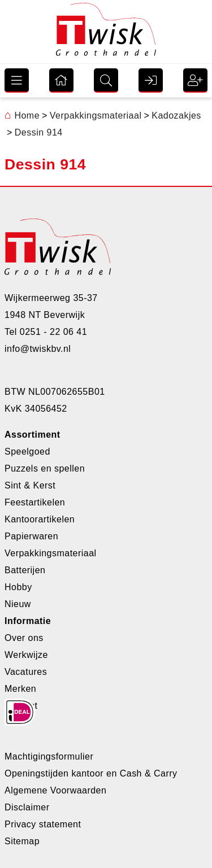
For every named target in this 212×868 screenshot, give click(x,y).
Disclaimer (27, 807)
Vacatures (26, 672)
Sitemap (22, 841)
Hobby (18, 587)
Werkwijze (26, 655)
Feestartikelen (35, 502)
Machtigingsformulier (49, 756)
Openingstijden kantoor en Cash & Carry (91, 773)
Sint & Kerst (30, 485)
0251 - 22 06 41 (53, 332)
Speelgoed (27, 452)
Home (22, 115)
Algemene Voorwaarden (55, 790)
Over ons (24, 638)
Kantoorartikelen (40, 519)
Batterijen (25, 570)
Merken (20, 689)
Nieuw (18, 604)
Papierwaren (31, 536)
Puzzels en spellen (45, 468)
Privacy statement (43, 824)
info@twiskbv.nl (38, 349)
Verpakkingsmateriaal (51, 553)
